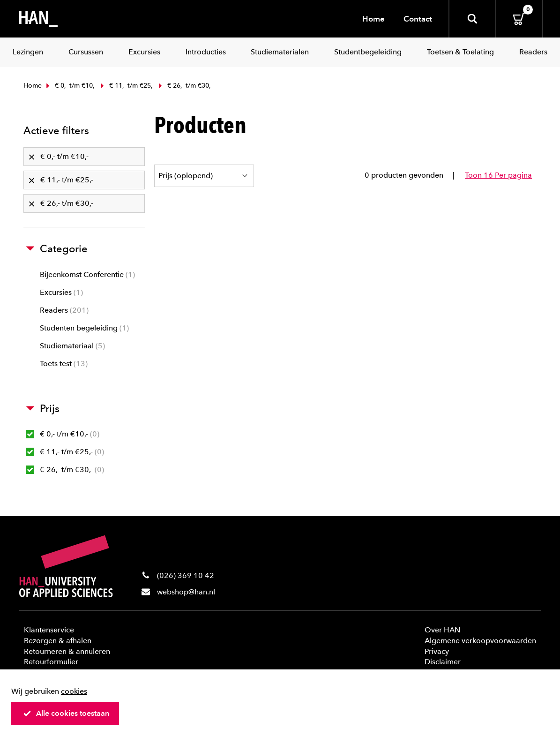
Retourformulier (51, 662)
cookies (74, 691)
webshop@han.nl (186, 592)
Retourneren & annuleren (67, 651)
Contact (418, 19)
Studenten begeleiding (84, 328)
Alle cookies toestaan (66, 713)
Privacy (437, 651)
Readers (64, 310)
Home (373, 19)
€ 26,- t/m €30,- (65, 469)
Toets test (64, 364)
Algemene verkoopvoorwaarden (480, 641)
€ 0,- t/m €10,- (70, 86)
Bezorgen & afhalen (58, 641)
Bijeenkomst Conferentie (87, 274)
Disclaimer (443, 662)
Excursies (61, 292)
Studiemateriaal (72, 346)
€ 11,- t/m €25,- (126, 86)
